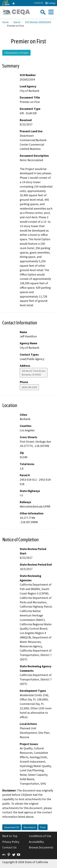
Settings (50, 3)
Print (43, 827)
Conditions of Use (40, 836)
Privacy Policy (11, 842)
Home (5, 22)
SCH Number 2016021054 (38, 22)
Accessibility (36, 842)
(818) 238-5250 (29, 387)
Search (17, 22)
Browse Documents (41, 847)
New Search (30, 827)
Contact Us (38, 3)
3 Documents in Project (16, 53)
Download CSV (12, 827)
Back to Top (10, 836)
